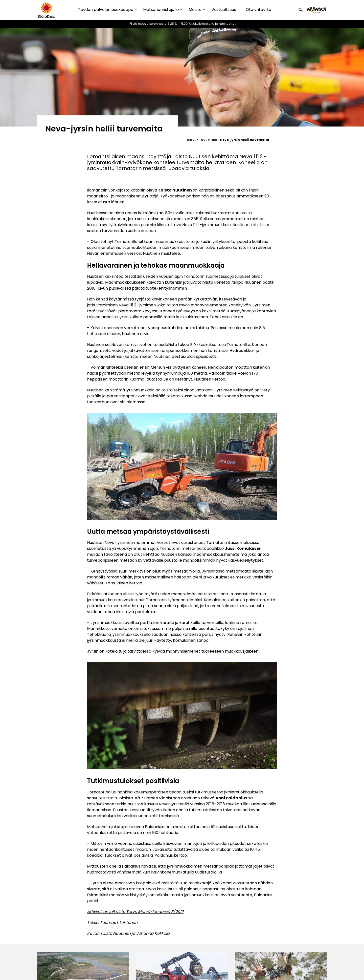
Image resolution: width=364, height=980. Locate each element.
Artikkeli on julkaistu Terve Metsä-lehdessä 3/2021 (135, 912)
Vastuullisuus (224, 10)
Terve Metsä (208, 140)
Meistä (195, 10)
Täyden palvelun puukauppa (106, 10)
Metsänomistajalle (161, 10)
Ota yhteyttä (259, 10)
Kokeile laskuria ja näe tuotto (213, 24)
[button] (300, 10)
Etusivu (191, 140)
